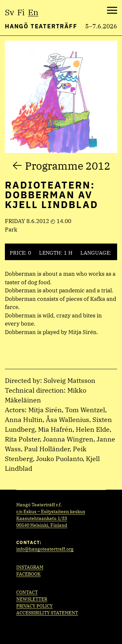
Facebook (28, 574)
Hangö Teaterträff (41, 26)
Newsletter (32, 599)
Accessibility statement (47, 613)
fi (21, 12)
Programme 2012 (68, 166)
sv (9, 12)
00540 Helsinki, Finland (42, 525)
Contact (27, 592)
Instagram (30, 567)
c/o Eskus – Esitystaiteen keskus (51, 511)
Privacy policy (34, 606)
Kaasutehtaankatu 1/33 (42, 518)
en (33, 12)
